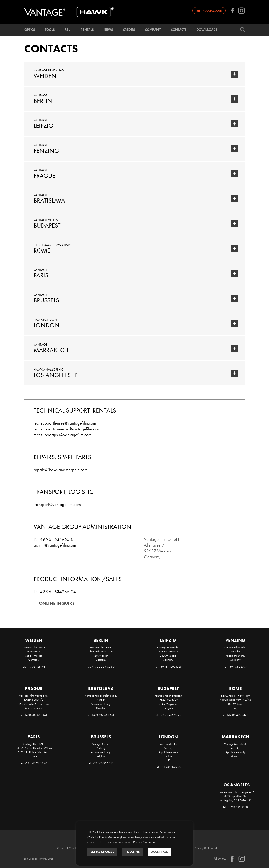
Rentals (87, 30)
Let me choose (102, 852)
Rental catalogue (209, 11)
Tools (50, 30)
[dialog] (135, 843)
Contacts (179, 30)
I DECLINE (133, 852)
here (115, 842)
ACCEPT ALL (159, 852)
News (108, 30)
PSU (68, 30)
